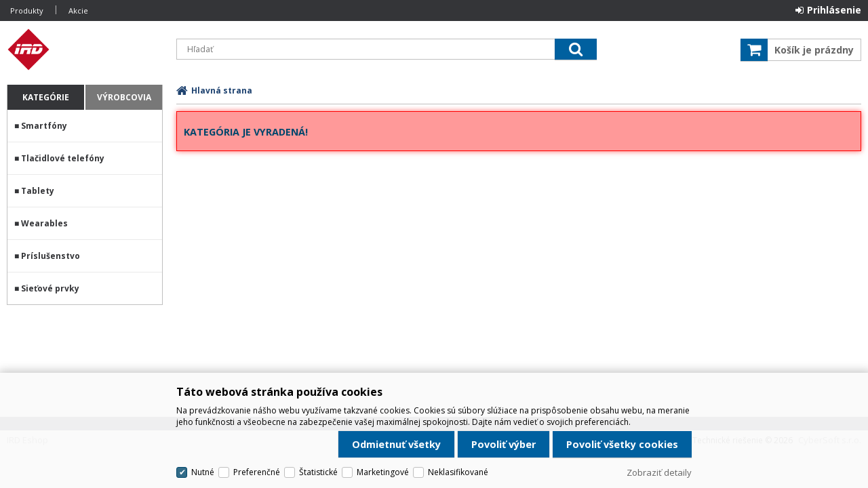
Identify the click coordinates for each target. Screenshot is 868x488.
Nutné (203, 472)
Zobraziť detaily (659, 472)
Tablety (38, 191)
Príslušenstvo (51, 256)
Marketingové (383, 472)
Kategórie (46, 97)
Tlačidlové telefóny (63, 158)
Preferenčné (257, 472)
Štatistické (318, 472)
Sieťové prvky (50, 288)
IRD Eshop (85, 49)
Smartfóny (44, 126)
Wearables (44, 223)
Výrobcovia (124, 97)
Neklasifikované (458, 472)
